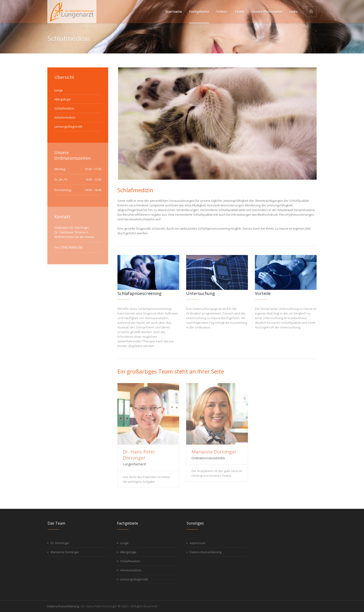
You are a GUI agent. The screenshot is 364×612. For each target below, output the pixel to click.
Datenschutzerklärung (205, 552)
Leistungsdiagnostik (68, 126)
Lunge (59, 90)
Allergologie (63, 99)
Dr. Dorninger (60, 543)
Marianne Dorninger (214, 452)
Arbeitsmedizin (65, 117)
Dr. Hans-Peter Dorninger (139, 455)
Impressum (198, 543)
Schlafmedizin (64, 108)
